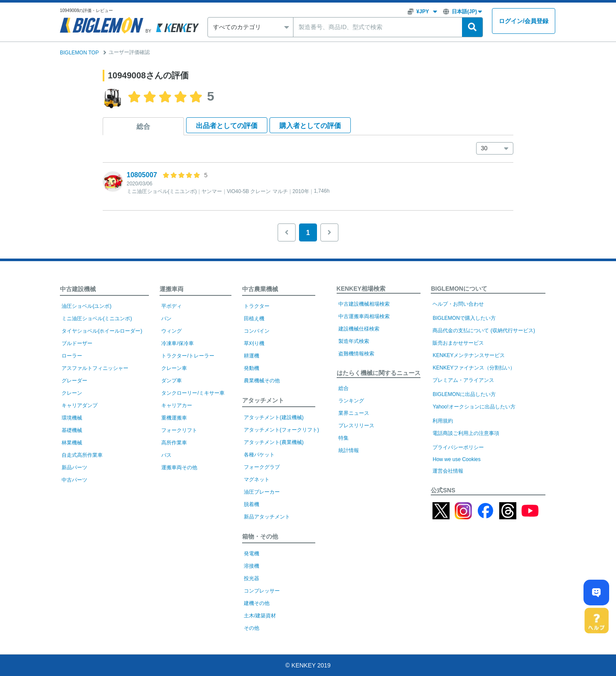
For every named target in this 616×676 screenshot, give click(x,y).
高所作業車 (174, 443)
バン (166, 319)
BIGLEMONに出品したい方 (464, 394)
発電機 (252, 554)
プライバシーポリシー (458, 447)
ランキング (351, 401)
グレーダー (74, 381)
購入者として (310, 126)
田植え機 (254, 319)
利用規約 (443, 421)
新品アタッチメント (267, 517)
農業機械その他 (262, 381)
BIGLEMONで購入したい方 (464, 318)
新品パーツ (74, 468)
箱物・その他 (260, 536)
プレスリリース (356, 426)
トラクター (257, 306)
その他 (252, 628)
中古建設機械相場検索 (364, 304)
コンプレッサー (262, 591)
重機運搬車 (174, 418)
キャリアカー (177, 405)
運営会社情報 (448, 471)
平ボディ (172, 306)
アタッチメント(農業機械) (274, 442)
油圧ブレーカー (262, 492)
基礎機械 (72, 430)
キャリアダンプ (80, 405)
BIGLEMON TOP (79, 53)
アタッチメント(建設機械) (274, 417)
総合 (143, 127)
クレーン (72, 393)
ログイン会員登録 (524, 21)
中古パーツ (74, 480)
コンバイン (257, 331)
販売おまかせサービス (458, 343)
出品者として (227, 126)
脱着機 (252, 504)
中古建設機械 (78, 289)
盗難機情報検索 (356, 354)
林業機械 (72, 443)
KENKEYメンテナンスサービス (469, 355)
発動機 (252, 368)
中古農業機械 (260, 289)
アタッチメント (263, 400)
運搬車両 (172, 289)
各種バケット (259, 455)
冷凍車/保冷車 (177, 343)
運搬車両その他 (179, 468)
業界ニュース (354, 413)
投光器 (252, 578)
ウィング (172, 331)
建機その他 (257, 603)
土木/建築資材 (260, 616)
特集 (344, 438)
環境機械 (72, 418)
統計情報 (349, 450)
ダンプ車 (172, 381)
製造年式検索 (354, 341)
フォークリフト (179, 430)
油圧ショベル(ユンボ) (86, 306)
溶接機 (252, 566)
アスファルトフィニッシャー (95, 368)
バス (166, 455)
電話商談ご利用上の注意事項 (466, 433)
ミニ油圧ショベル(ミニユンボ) (97, 319)
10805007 (142, 175)
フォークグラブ (262, 467)
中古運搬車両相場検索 (364, 316)
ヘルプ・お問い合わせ (458, 304)
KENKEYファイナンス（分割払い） (474, 368)
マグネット (257, 479)
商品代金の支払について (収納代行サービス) (484, 331)
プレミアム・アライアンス (463, 380)
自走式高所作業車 (82, 455)
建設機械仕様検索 (359, 329)
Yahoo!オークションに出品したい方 (474, 407)
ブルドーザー (77, 343)
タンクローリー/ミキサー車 (193, 393)
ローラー (72, 356)
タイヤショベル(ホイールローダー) (102, 331)
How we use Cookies (456, 459)
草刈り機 (254, 343)
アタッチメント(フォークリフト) (281, 430)
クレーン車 (174, 368)
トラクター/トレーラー (188, 356)
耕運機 (252, 356)
